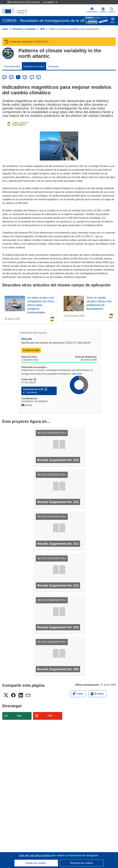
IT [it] (32, 77)
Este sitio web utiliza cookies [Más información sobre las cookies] (35, 855)
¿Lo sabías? (50, 2)
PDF (50, 716)
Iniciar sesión (92, 10)
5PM (42, 29)
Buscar (112, 10)
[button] (103, 10)
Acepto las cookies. (36, 863)
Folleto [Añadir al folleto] (78, 693)
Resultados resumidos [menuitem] (34, 66)
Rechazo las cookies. (82, 863)
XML (19, 716)
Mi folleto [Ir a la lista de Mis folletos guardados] (97, 694)
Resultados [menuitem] (54, 66)
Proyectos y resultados (24, 29)
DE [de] (5, 77)
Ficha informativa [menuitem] (12, 66)
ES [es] (18, 77)
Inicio (5, 29)
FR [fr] (25, 77)
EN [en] (11, 77)
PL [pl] (39, 77)
